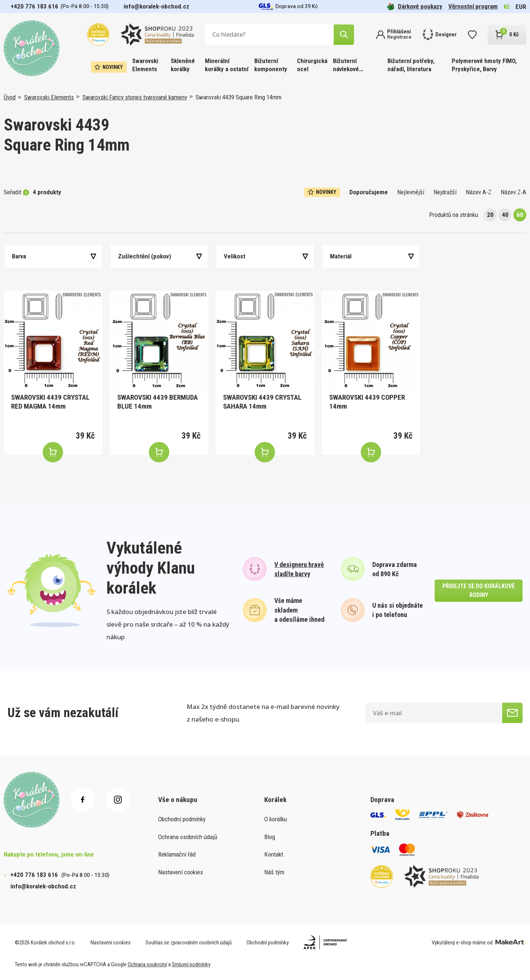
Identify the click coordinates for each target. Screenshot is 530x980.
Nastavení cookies (181, 872)
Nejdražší (445, 192)
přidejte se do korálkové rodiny (479, 590)
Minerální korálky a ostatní (227, 65)
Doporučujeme (369, 192)
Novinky (109, 67)
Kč (507, 7)
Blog (270, 837)
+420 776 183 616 (35, 6)
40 (505, 215)
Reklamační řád (177, 854)
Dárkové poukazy (415, 6)
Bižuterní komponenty (271, 65)
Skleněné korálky (183, 65)
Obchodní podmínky (182, 819)
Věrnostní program (473, 6)
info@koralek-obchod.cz (156, 6)
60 (520, 215)
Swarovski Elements (145, 65)
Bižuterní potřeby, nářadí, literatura (411, 65)
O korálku (276, 819)
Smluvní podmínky (191, 964)
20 (490, 215)
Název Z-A (513, 192)
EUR (521, 7)
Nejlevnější (411, 192)
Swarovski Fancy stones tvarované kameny (135, 97)
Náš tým (274, 872)
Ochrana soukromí (147, 964)
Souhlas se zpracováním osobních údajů (189, 943)
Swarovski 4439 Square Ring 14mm (238, 97)
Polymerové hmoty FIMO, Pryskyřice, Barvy (484, 65)
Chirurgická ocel (312, 65)
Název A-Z (479, 192)
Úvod (10, 97)
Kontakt (274, 854)
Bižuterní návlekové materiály (346, 65)
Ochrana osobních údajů (188, 837)
